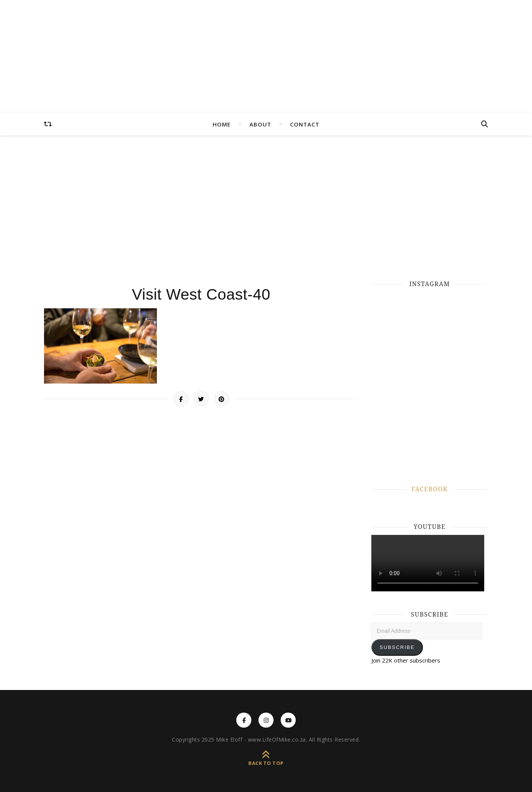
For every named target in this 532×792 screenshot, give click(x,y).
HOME (222, 124)
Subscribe (397, 647)
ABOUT (260, 124)
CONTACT (305, 124)
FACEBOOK (430, 489)
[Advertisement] (266, 207)
